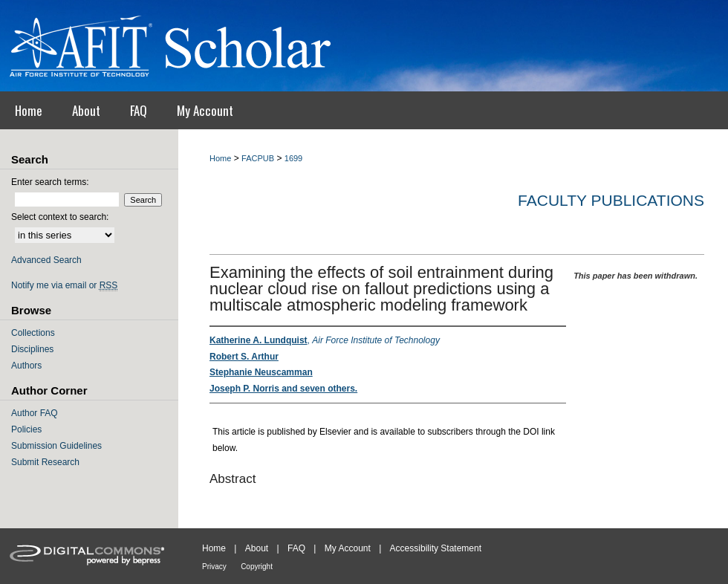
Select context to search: (60, 217)
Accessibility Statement (436, 548)
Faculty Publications (611, 200)
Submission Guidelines (56, 446)
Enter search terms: (50, 182)
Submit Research (45, 462)
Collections (33, 333)
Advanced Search (46, 260)
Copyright (257, 567)
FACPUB (258, 158)
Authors (26, 366)
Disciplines (32, 349)
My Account (348, 548)
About (257, 548)
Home (220, 158)
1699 (293, 158)
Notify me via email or (64, 285)
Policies (26, 429)
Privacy (214, 567)
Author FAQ (35, 413)
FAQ (296, 548)
